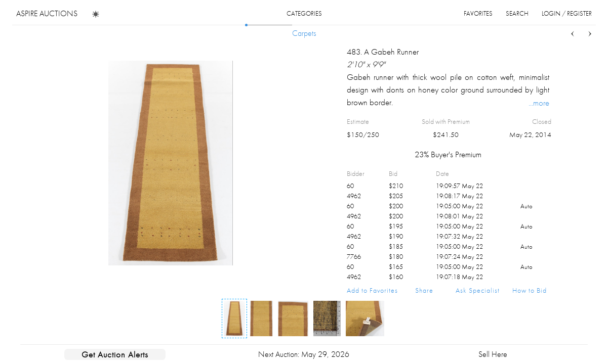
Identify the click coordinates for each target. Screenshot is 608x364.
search (517, 13)
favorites (478, 13)
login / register (567, 13)
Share (424, 290)
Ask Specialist (478, 290)
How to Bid (530, 290)
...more (539, 103)
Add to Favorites (372, 290)
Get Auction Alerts (115, 354)
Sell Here (493, 354)
